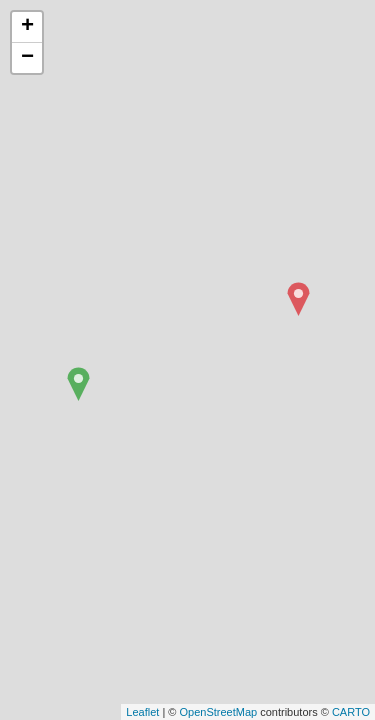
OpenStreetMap (218, 712)
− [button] (27, 58)
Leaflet (142, 712)
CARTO (351, 712)
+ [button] (27, 27)
